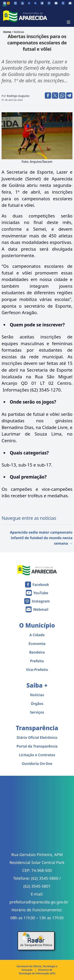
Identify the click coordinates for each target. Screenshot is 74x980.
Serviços (37, 712)
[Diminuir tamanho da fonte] (29, 3)
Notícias (19, 32)
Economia (37, 644)
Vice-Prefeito (37, 670)
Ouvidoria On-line (37, 764)
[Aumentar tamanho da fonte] (35, 3)
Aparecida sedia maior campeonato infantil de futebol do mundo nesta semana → (41, 538)
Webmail (41, 609)
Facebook (41, 585)
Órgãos (37, 704)
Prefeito (37, 661)
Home (7, 32)
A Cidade (37, 635)
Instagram (41, 601)
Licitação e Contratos (37, 755)
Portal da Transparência (37, 746)
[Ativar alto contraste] (42, 3)
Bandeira (37, 652)
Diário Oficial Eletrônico (37, 737)
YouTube (41, 593)
